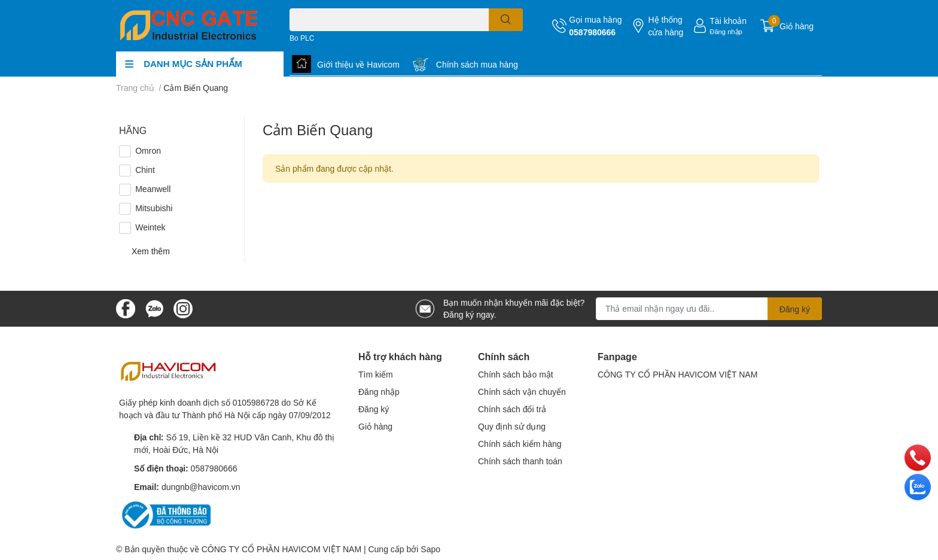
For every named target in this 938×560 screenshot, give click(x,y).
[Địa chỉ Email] (709, 309)
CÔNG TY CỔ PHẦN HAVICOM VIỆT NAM (677, 374)
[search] (506, 20)
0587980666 (592, 32)
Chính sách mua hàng (477, 64)
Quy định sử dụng (512, 426)
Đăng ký (374, 409)
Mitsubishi (154, 208)
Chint (145, 170)
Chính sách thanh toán (520, 461)
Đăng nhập (726, 31)
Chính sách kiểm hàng (520, 444)
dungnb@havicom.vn (201, 487)
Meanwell (153, 189)
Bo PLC (302, 38)
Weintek (150, 227)
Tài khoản (728, 21)
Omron (148, 150)
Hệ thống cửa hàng (666, 26)
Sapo (430, 549)
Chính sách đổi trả (512, 409)
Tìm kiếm (376, 374)
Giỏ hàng (375, 426)
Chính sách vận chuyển (522, 392)
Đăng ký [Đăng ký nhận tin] (795, 309)
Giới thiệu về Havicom (358, 64)
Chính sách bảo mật (516, 374)
